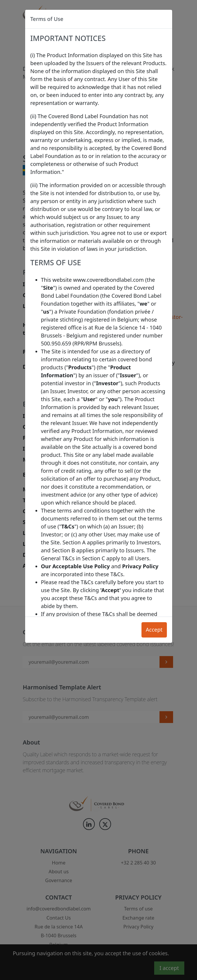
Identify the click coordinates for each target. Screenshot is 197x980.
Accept (154, 630)
